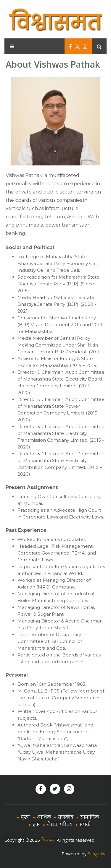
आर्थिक (44, 817)
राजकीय (66, 817)
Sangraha (97, 854)
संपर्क (85, 825)
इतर (36, 825)
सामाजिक (90, 817)
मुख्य (25, 817)
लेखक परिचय (60, 825)
